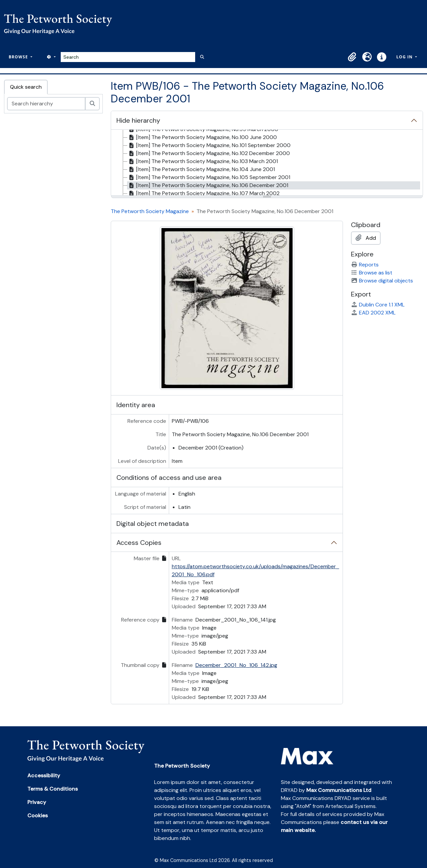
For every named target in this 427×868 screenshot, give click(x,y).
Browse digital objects (382, 281)
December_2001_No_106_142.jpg (236, 665)
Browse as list (372, 273)
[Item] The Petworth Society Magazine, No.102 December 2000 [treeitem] (209, 153)
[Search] (128, 57)
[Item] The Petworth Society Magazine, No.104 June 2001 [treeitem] (201, 169)
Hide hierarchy (138, 120)
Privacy (37, 802)
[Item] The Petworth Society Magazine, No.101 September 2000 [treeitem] (209, 145)
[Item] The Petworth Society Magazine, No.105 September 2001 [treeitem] (209, 177)
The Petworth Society (182, 766)
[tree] (267, 163)
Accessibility (44, 775)
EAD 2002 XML (373, 313)
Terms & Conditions (53, 789)
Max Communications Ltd (339, 790)
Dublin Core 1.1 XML (378, 305)
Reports (365, 265)
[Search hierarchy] (46, 104)
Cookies (38, 815)
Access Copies (139, 543)
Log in (405, 57)
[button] (352, 57)
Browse (19, 57)
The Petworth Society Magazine (150, 211)
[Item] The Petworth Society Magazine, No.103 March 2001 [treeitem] (203, 161)
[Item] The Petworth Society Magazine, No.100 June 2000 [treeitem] (202, 137)
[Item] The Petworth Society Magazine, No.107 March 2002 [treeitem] (203, 193)
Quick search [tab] (26, 87)
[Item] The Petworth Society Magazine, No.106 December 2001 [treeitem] (208, 185)
